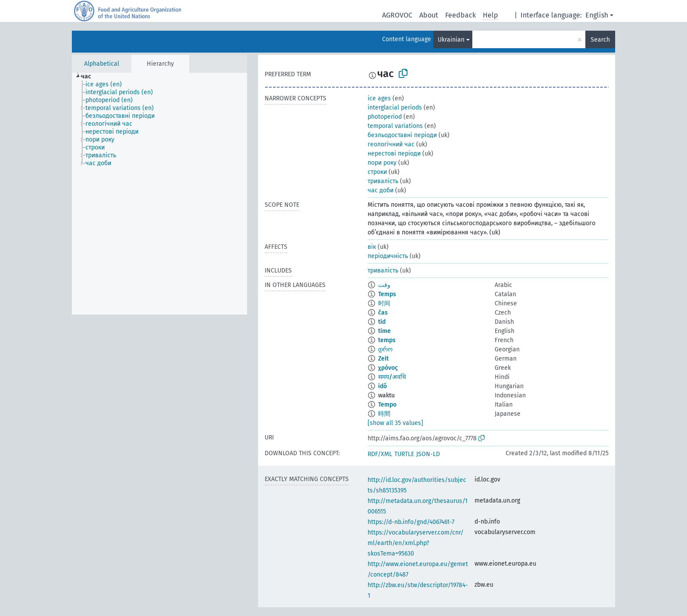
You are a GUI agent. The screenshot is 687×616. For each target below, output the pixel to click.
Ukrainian (451, 40)
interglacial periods (395, 108)
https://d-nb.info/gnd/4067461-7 (411, 522)
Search (600, 40)
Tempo (387, 405)
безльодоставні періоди (402, 135)
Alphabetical (102, 64)
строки (377, 172)
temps (387, 340)
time (384, 331)
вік (372, 247)
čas (383, 313)
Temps (387, 294)
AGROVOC (397, 15)
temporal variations (395, 126)
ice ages (379, 98)
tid (382, 322)
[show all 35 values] (395, 423)
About (429, 15)
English (597, 15)
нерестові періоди (394, 154)
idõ (382, 386)
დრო (385, 349)
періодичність (388, 256)
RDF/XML (380, 454)
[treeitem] (90, 77)
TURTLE (404, 454)
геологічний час (391, 144)
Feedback (460, 15)
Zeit (383, 359)
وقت (384, 285)
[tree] (159, 194)
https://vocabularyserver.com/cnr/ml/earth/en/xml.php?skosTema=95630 (416, 543)
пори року (382, 163)
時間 (384, 414)
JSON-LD (428, 454)
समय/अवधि (392, 377)
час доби (381, 190)
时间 (384, 303)
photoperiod (385, 117)
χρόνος (388, 368)
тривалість (383, 181)
